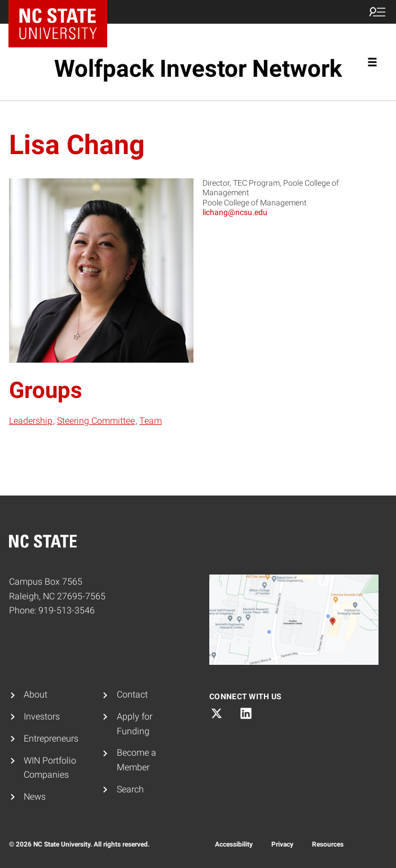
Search (130, 789)
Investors (42, 716)
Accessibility (234, 844)
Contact (132, 694)
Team (151, 421)
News (35, 797)
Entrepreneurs (51, 738)
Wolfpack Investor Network (198, 69)
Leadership (31, 421)
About (36, 694)
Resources (328, 844)
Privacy (282, 844)
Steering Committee (96, 421)
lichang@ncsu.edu (235, 212)
